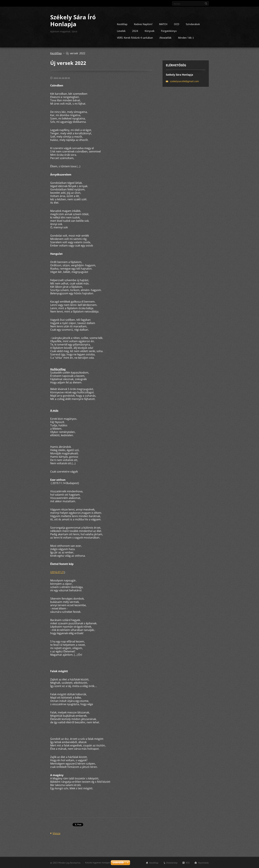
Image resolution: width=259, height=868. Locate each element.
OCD (177, 24)
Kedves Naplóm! (143, 24)
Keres (206, 3)
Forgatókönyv (169, 31)
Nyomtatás (203, 863)
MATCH (163, 24)
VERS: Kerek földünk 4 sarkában (135, 37)
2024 (135, 31)
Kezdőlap (122, 24)
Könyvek (150, 31)
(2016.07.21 (57, 572)
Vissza (56, 833)
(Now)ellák (166, 37)
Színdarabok (193, 24)
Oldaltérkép (172, 863)
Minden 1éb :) (186, 37)
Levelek (121, 31)
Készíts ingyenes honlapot (98, 862)
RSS (188, 863)
